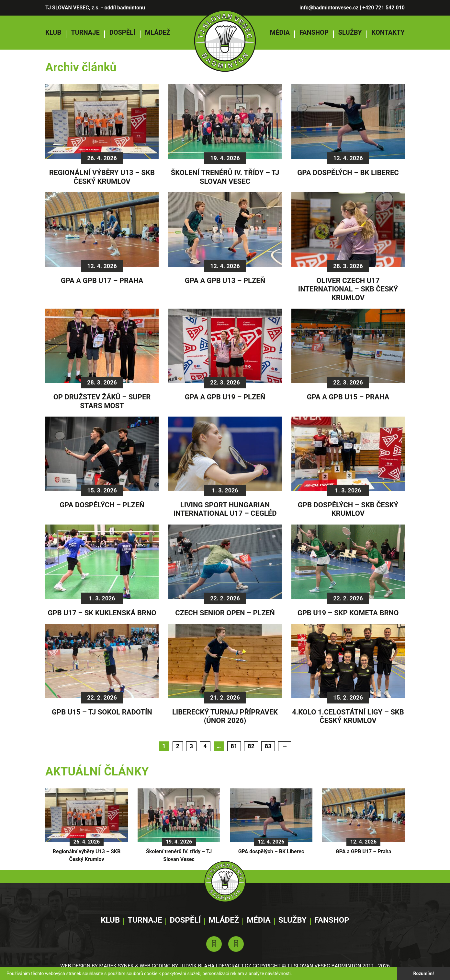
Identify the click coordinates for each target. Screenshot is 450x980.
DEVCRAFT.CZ (235, 966)
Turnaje (85, 32)
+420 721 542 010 (383, 8)
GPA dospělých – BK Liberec (271, 851)
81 (234, 746)
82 (251, 746)
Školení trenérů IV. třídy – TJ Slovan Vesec (179, 855)
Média (280, 32)
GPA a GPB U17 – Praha (364, 851)
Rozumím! (423, 974)
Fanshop (314, 32)
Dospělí (122, 32)
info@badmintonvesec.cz (329, 8)
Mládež (158, 32)
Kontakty (388, 32)
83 (268, 746)
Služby (350, 32)
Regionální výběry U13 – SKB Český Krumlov (87, 855)
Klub (53, 32)
